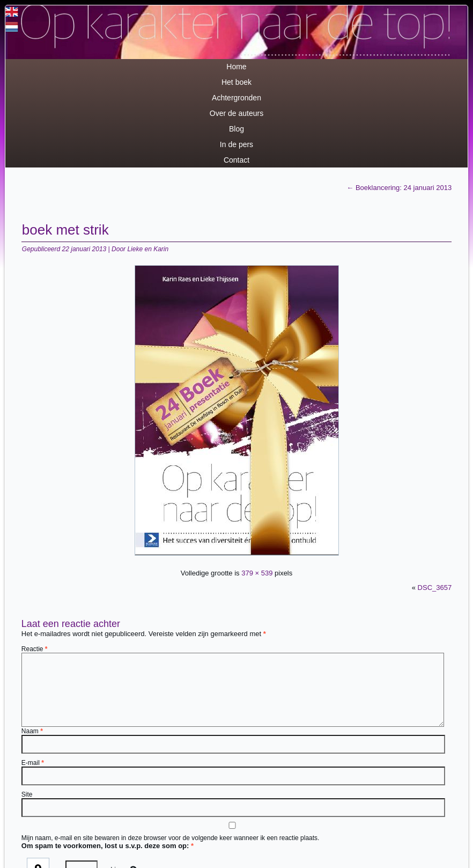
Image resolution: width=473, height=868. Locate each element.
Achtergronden (236, 98)
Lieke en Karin (148, 249)
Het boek (236, 82)
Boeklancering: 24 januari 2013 (399, 188)
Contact (236, 160)
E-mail (33, 763)
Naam (32, 731)
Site (27, 794)
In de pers (236, 144)
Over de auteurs (236, 113)
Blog (236, 129)
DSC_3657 (435, 588)
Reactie (35, 649)
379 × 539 (257, 573)
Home (236, 67)
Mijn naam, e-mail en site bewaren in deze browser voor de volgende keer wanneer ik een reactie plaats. (171, 838)
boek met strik (65, 230)
